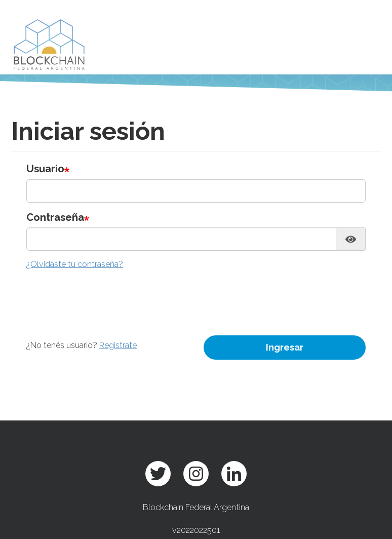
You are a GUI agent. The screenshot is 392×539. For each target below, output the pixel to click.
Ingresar (285, 347)
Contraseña (55, 217)
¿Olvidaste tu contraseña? (75, 264)
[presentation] (103, 295)
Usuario (45, 169)
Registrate (118, 345)
